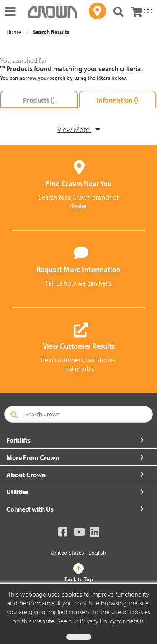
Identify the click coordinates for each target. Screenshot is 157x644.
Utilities (18, 492)
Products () (39, 100)
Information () (117, 100)
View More (79, 129)
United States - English (78, 553)
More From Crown (33, 457)
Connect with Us (30, 509)
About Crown (26, 475)
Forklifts (18, 440)
